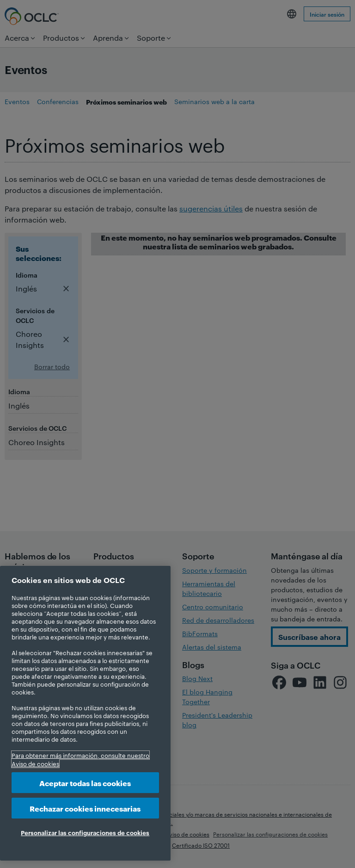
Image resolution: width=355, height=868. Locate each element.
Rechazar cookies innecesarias (85, 808)
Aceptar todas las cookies (85, 783)
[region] (85, 713)
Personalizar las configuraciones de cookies (85, 832)
